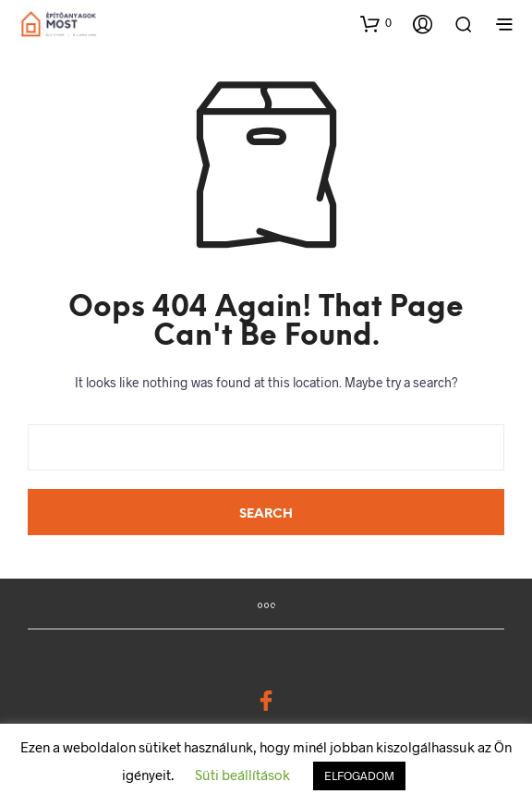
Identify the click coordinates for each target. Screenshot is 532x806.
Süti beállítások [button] (242, 775)
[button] (376, 23)
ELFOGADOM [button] (359, 775)
